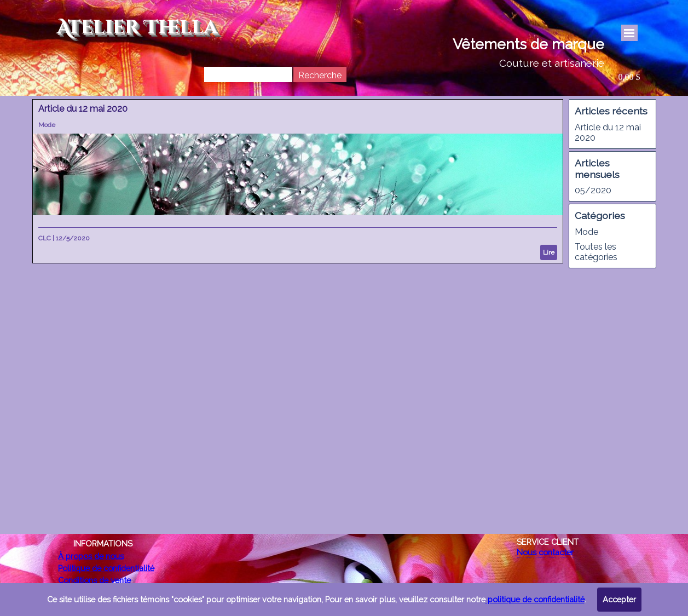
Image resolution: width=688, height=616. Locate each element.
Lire (549, 252)
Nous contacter (545, 552)
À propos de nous (91, 556)
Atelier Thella (137, 28)
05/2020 (593, 190)
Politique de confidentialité (106, 568)
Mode (47, 125)
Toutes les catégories (596, 252)
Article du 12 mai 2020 (83, 109)
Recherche (320, 75)
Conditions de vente (94, 580)
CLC (45, 238)
